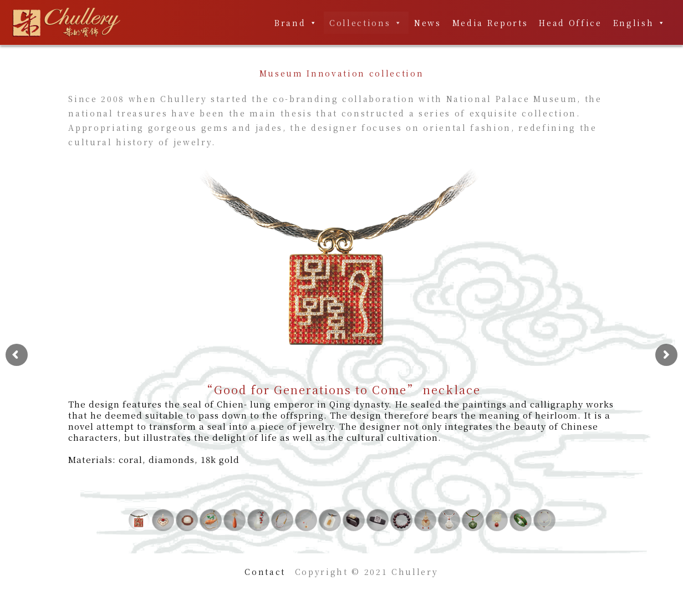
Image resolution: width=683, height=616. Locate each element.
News (428, 23)
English (640, 23)
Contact (265, 572)
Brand (296, 23)
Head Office (570, 23)
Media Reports (490, 23)
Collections (366, 23)
